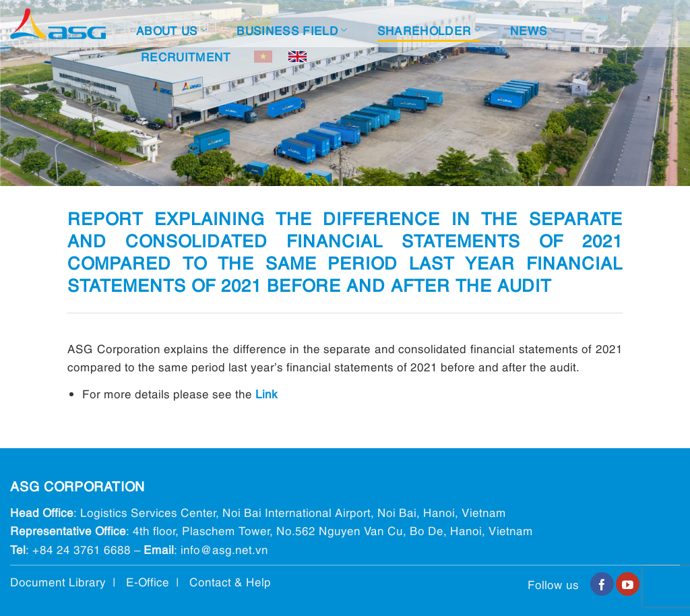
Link (266, 393)
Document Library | (68, 581)
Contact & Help (230, 581)
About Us (171, 30)
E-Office (148, 581)
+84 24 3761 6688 (82, 549)
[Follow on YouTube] (628, 584)
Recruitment (186, 56)
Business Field (292, 30)
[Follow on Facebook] (602, 584)
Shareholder (429, 30)
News (533, 30)
